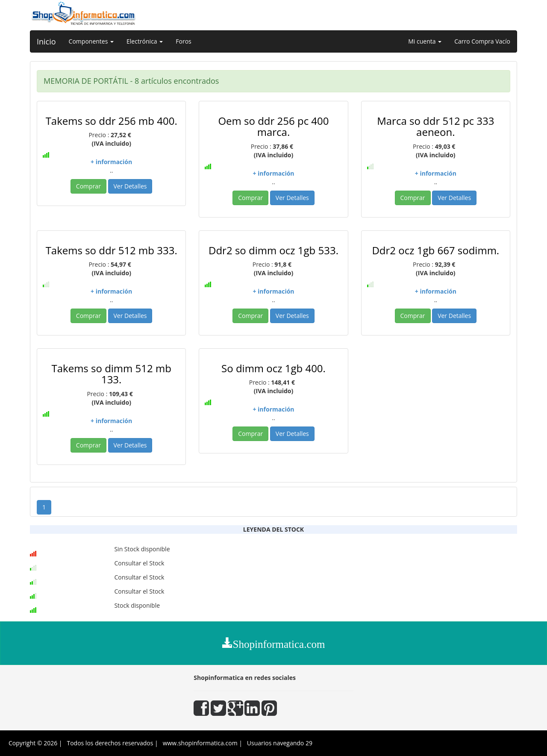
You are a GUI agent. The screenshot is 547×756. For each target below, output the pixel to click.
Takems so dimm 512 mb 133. (111, 374)
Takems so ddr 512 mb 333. (112, 250)
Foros (183, 41)
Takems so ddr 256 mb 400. (112, 121)
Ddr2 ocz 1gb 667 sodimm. (435, 250)
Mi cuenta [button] (425, 41)
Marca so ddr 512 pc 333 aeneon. (435, 126)
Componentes (91, 41)
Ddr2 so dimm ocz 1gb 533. (273, 250)
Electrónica (145, 41)
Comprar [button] (88, 186)
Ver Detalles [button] (130, 186)
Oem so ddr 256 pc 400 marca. (273, 126)
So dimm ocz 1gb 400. (273, 368)
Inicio (46, 41)
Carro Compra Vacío (482, 41)
